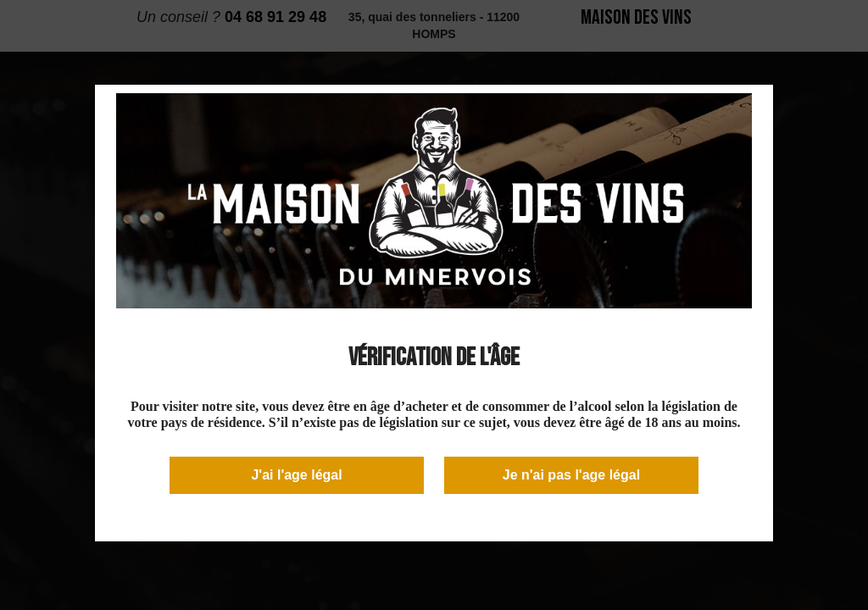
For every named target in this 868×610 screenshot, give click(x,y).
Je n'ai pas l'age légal (571, 475)
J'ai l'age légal (296, 475)
